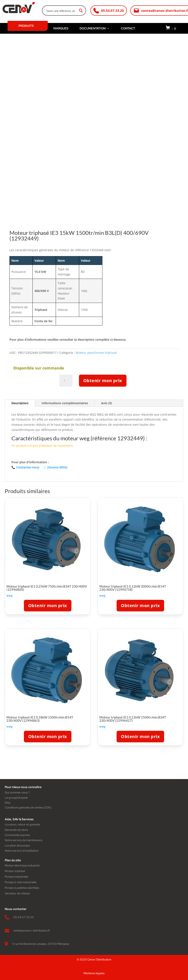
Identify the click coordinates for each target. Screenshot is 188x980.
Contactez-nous (25, 467)
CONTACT (128, 28)
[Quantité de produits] (66, 381)
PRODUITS (26, 26)
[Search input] (61, 11)
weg (9, 596)
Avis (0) (107, 403)
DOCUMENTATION (95, 28)
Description (20, 403)
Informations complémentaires (65, 403)
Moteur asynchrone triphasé (96, 353)
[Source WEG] (55, 467)
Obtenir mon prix (103, 381)
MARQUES (61, 28)
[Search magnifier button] (81, 11)
